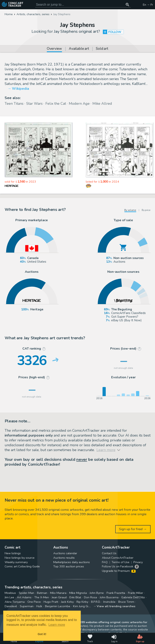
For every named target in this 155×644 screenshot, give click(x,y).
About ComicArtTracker (118, 558)
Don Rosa (90, 597)
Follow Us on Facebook (118, 566)
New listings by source (20, 558)
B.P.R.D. (96, 602)
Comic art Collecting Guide (22, 566)
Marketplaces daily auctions (72, 562)
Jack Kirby (67, 602)
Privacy (138, 562)
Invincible (109, 602)
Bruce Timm (126, 602)
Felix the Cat (56, 104)
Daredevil (11, 606)
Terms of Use (120, 562)
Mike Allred (102, 104)
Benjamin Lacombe (58, 606)
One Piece (34, 602)
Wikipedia (20, 89)
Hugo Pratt (51, 602)
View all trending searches (116, 606)
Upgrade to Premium (119, 571)
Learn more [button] (57, 625)
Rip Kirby (82, 602)
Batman (42, 593)
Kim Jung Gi (81, 606)
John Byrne (97, 593)
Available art (79, 49)
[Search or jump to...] (128, 5)
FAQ (105, 562)
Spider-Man (26, 593)
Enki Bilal (75, 597)
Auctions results (64, 558)
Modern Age (79, 104)
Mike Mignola (78, 593)
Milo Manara (58, 593)
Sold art (102, 49)
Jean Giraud (59, 597)
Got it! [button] (42, 634)
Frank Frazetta (116, 593)
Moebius (10, 593)
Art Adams (24, 597)
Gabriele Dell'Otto (133, 597)
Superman (27, 606)
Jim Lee (9, 597)
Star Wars (34, 104)
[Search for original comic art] (83, 5)
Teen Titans (14, 104)
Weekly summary (16, 562)
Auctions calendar (65, 553)
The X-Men (42, 597)
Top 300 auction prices (69, 566)
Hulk (39, 606)
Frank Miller (136, 593)
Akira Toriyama (15, 602)
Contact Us (109, 553)
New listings (13, 553)
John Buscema (109, 597)
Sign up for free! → (133, 529)
